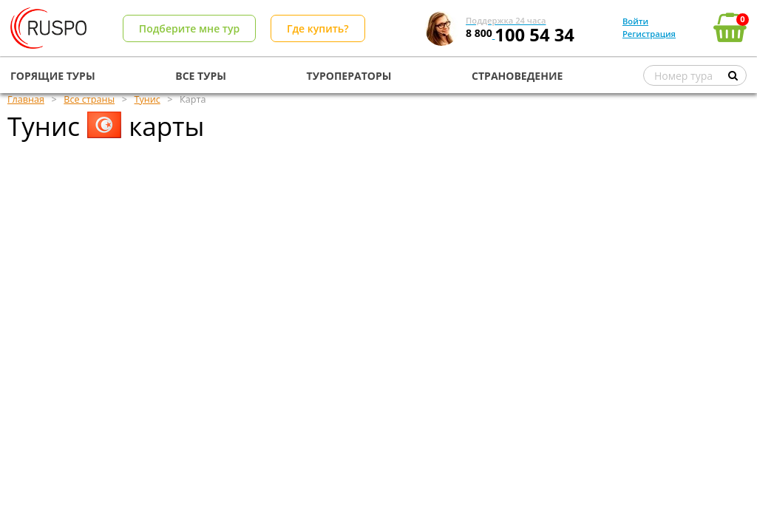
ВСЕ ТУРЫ (201, 76)
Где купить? (318, 28)
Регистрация (649, 34)
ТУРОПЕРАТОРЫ (349, 76)
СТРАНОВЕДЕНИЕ (517, 76)
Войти (635, 21)
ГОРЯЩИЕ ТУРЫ (53, 76)
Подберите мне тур (189, 28)
